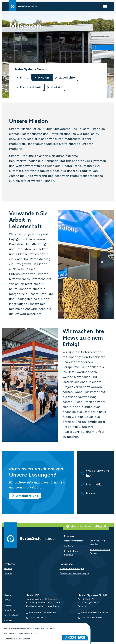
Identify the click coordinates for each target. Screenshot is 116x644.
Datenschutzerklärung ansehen (17, 639)
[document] (58, 322)
